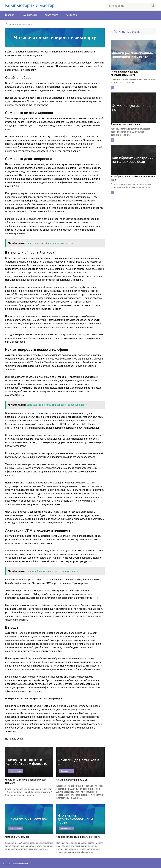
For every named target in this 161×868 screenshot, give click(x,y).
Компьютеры (29, 15)
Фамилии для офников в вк (72, 780)
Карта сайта (51, 15)
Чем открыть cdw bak (17, 837)
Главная (10, 15)
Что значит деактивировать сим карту (78, 837)
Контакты (71, 15)
